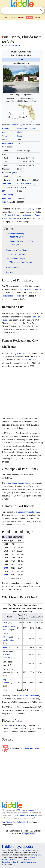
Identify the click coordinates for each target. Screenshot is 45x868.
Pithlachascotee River (11, 296)
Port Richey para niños (30, 748)
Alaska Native (8, 640)
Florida (20, 132)
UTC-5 (20, 184)
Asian (5, 647)
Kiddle (4, 860)
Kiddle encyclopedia (24, 810)
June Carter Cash (29, 360)
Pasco (20, 136)
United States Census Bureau (18, 483)
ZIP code (6, 191)
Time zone (6, 184)
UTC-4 (20, 187)
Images (13, 18)
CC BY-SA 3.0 (27, 850)
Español (37, 18)
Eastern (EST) (29, 184)
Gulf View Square (11, 726)
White (5, 622)
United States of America (27, 129)
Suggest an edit (29, 834)
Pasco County (16, 125)
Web (6, 18)
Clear (36, 10)
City (21, 59)
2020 (15, 173)
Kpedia (29, 18)
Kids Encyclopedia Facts (11, 46)
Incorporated (8, 143)
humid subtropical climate (28, 512)
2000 (6, 568)
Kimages (21, 18)
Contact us (6, 862)
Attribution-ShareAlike (26, 815)
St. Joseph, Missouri (33, 289)
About (21, 860)
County (5, 136)
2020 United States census (28, 696)
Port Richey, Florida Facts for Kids (16, 822)
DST (13, 187)
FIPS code (6, 198)
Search (41, 10)
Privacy (29, 860)
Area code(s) (7, 195)
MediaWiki (31, 857)
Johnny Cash (24, 354)
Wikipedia (37, 855)
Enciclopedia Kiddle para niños (25, 862)
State (4, 132)
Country (6, 129)
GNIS (4, 202)
